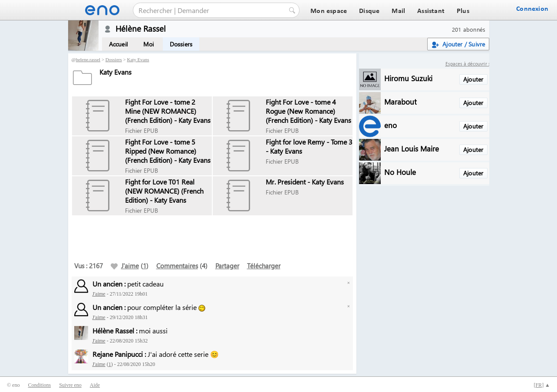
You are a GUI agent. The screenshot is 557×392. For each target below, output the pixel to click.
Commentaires (177, 266)
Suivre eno (70, 385)
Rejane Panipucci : (119, 354)
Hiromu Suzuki (408, 78)
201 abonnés (469, 29)
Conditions (39, 385)
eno (391, 125)
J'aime (125, 266)
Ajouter (473, 79)
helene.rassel (88, 59)
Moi (149, 44)
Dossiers (181, 44)
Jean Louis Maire (412, 148)
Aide (95, 385)
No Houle (400, 172)
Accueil (118, 44)
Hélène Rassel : (115, 331)
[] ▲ (542, 385)
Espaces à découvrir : (467, 64)
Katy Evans (138, 59)
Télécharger (264, 266)
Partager (227, 266)
